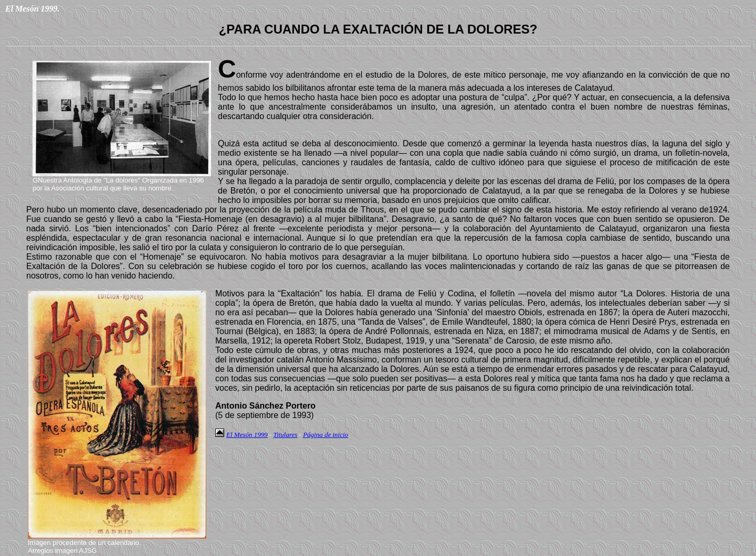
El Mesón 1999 (247, 435)
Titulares (286, 435)
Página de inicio (325, 435)
